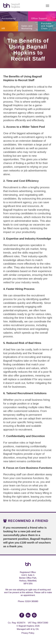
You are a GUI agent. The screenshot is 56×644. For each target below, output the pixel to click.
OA (37, 629)
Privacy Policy (28, 633)
